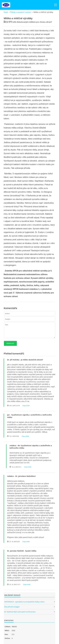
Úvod (6, 12)
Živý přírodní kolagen (12, 607)
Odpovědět (26, 406)
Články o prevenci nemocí (21, 12)
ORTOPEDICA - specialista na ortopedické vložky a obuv (24, 602)
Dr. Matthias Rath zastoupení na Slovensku (20, 612)
